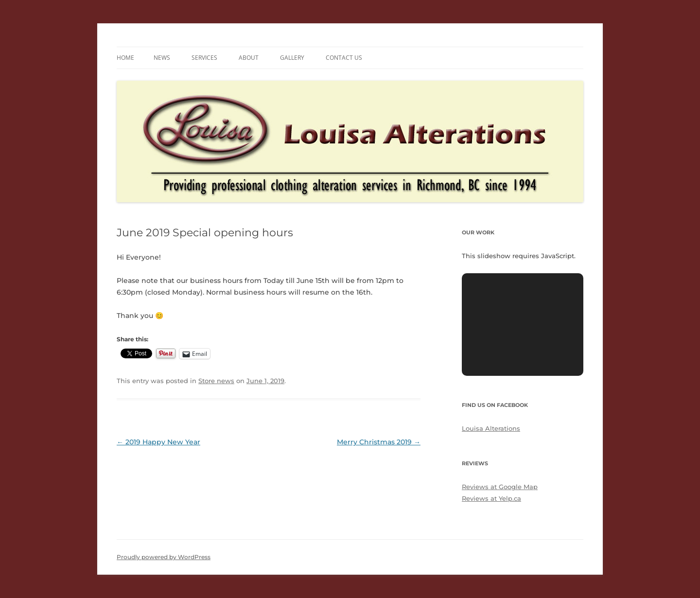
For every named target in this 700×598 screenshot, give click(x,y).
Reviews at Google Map (500, 487)
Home (125, 58)
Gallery (292, 58)
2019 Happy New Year (158, 442)
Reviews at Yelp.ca (491, 498)
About (249, 58)
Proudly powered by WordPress (164, 557)
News (162, 58)
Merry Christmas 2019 (379, 442)
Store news (216, 381)
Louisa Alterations (491, 428)
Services (204, 58)
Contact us (344, 58)
